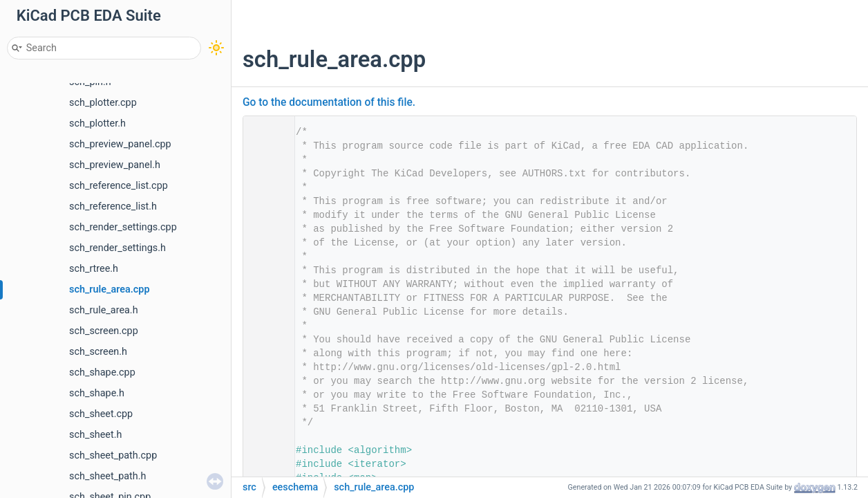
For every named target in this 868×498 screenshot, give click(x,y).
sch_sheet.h (95, 435)
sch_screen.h (98, 352)
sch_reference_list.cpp (119, 186)
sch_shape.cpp (102, 372)
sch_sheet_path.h (107, 476)
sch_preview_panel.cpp (120, 144)
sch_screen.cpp (104, 331)
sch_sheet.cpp (101, 414)
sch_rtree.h (94, 269)
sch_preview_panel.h (115, 165)
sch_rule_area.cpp (110, 289)
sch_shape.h (97, 393)
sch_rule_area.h (104, 310)
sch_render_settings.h (117, 248)
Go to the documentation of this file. (329, 102)
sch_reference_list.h (113, 206)
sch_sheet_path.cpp (113, 455)
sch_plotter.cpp (103, 103)
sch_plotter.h (97, 123)
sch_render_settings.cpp (123, 227)
